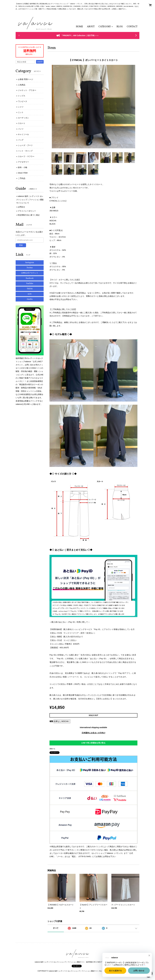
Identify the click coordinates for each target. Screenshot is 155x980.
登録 (21, 245)
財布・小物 (23, 167)
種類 (51, 721)
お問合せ (21, 207)
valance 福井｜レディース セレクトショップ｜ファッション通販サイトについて (30, 199)
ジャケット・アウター (27, 90)
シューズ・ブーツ (25, 145)
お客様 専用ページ (26, 79)
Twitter (30, 268)
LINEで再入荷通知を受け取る (94, 743)
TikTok (30, 289)
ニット (21, 112)
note (30, 294)
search (40, 62)
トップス (22, 96)
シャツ (21, 107)
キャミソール (23, 134)
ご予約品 (22, 178)
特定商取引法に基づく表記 (29, 215)
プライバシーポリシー (27, 211)
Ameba (30, 299)
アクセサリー (23, 162)
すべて (56, 928)
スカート (22, 123)
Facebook (30, 278)
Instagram (30, 263)
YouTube (30, 284)
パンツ (21, 129)
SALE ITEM (23, 173)
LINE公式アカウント (30, 273)
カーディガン (23, 118)
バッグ (21, 140)
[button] (106, 27)
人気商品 (22, 85)
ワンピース (23, 101)
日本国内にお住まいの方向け (94, 733)
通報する (52, 749)
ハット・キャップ (25, 151)
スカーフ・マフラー (26, 156)
